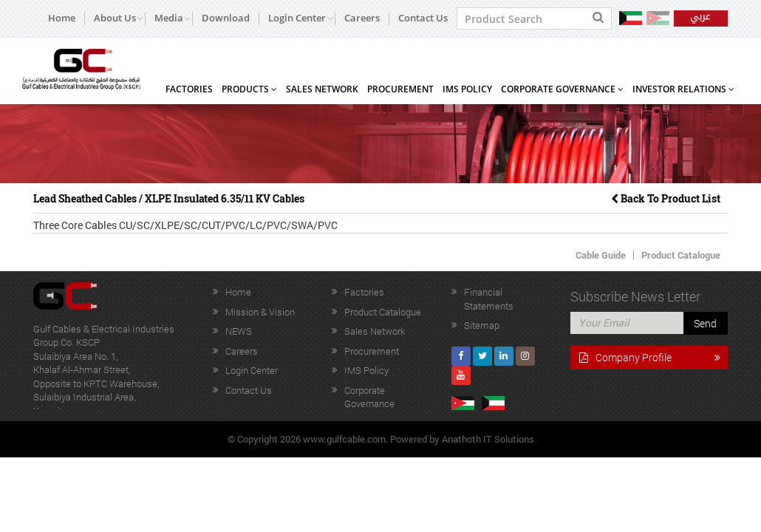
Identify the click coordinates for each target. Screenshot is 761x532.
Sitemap (482, 325)
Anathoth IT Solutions (488, 439)
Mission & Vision (260, 312)
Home (62, 18)
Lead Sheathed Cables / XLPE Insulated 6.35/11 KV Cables (169, 198)
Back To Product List (666, 198)
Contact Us (423, 18)
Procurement (400, 89)
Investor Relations (683, 89)
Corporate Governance (562, 89)
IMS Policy (467, 89)
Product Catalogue (681, 255)
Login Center (252, 370)
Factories (189, 89)
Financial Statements (489, 299)
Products (249, 89)
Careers (362, 18)
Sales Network (322, 89)
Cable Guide (601, 255)
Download (226, 18)
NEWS (239, 331)
